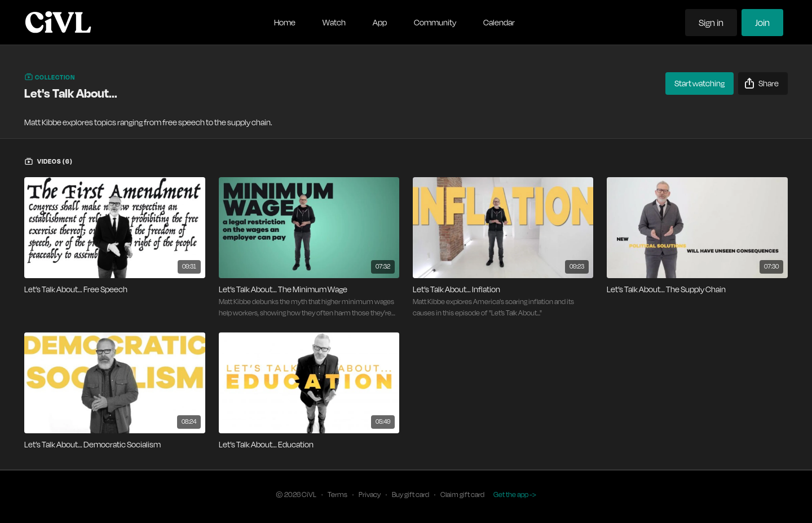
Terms (337, 495)
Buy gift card (411, 495)
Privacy (370, 495)
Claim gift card (462, 495)
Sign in (711, 23)
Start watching (700, 83)
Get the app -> (515, 495)
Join (762, 23)
